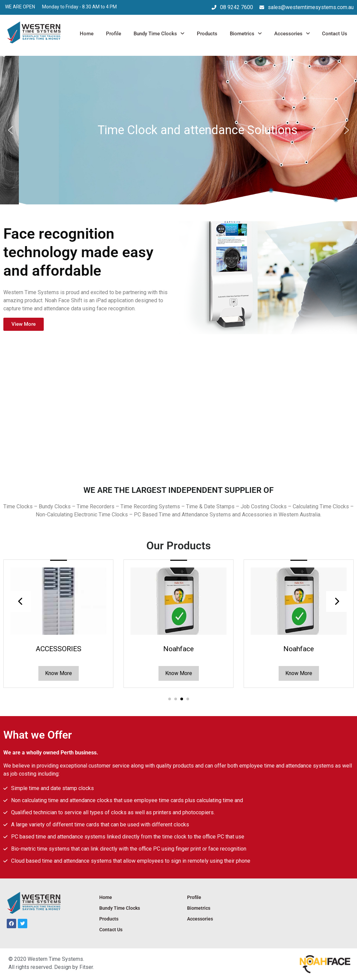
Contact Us (335, 34)
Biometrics (246, 34)
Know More (59, 673)
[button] (10, 130)
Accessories (292, 34)
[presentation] (21, 601)
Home (87, 34)
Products (207, 34)
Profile (114, 34)
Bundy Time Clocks (159, 34)
